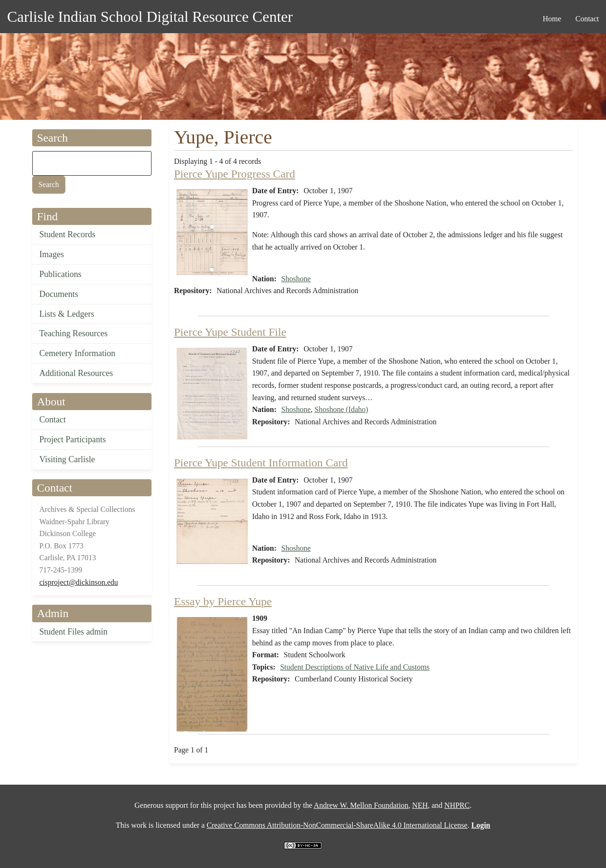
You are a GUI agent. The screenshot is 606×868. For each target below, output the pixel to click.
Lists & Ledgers (67, 314)
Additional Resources (76, 373)
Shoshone (296, 279)
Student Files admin (73, 632)
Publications (60, 274)
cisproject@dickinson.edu (79, 582)
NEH (420, 805)
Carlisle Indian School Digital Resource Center (150, 17)
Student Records (67, 234)
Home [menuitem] (552, 19)
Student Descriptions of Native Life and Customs (355, 667)
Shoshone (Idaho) (341, 409)
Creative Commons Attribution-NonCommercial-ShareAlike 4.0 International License (337, 825)
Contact (53, 420)
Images (52, 254)
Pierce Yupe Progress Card (235, 174)
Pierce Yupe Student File (230, 332)
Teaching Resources (73, 333)
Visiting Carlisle (67, 459)
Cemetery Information (77, 353)
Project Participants (72, 439)
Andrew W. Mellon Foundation (361, 805)
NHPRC (457, 805)
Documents (59, 294)
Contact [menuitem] (587, 19)
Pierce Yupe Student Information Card (261, 463)
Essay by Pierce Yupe (223, 601)
